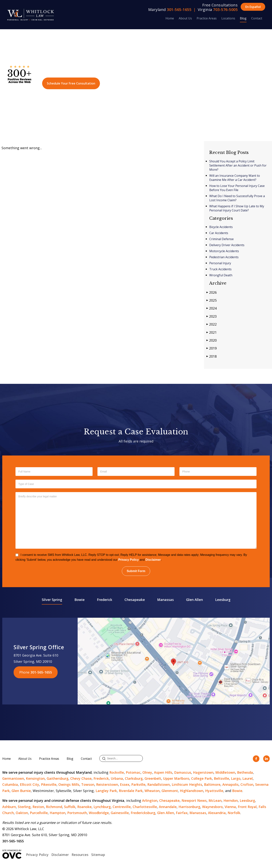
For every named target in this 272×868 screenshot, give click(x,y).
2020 (212, 340)
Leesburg (223, 600)
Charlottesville (145, 807)
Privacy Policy (129, 560)
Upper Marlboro (176, 778)
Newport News (194, 800)
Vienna (230, 807)
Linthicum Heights (187, 784)
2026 (212, 292)
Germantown (13, 778)
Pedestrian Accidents (224, 257)
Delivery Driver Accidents (227, 245)
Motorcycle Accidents (224, 251)
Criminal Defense (221, 239)
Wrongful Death (221, 275)
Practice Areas (207, 18)
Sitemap (98, 855)
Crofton (247, 784)
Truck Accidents (220, 269)
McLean (215, 800)
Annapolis (230, 784)
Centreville (122, 807)
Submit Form (136, 571)
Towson (88, 784)
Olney (147, 772)
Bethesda (245, 772)
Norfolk (234, 813)
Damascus (183, 772)
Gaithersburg (58, 778)
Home (170, 18)
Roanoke (84, 807)
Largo (236, 778)
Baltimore (212, 784)
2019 (212, 348)
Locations (228, 18)
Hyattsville (214, 791)
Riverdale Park (131, 791)
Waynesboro (212, 807)
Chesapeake (135, 600)
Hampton (58, 813)
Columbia (10, 784)
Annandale (168, 807)
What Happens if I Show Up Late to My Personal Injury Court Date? (237, 208)
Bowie (80, 600)
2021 (212, 332)
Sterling (24, 807)
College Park (202, 778)
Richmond (54, 807)
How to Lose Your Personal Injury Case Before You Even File (237, 188)
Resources (80, 855)
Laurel (248, 778)
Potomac (133, 772)
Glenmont (170, 791)
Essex (125, 784)
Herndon (231, 800)
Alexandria (217, 813)
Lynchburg (102, 807)
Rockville (117, 772)
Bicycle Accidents (221, 227)
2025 (212, 300)
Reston (38, 807)
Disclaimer (153, 560)
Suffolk (70, 807)
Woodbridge (99, 813)
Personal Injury (220, 263)
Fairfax (182, 813)
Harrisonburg (189, 807)
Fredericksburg (143, 813)
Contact (257, 18)
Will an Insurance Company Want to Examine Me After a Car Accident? (235, 178)
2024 (212, 308)
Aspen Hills (163, 772)
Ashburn (9, 807)
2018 (212, 356)
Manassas (165, 600)
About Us (185, 18)
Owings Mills (69, 784)
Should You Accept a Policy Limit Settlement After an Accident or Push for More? (238, 165)
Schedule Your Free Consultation (71, 83)
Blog (243, 18)
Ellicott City (29, 784)
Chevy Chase (81, 778)
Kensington (35, 778)
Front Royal (247, 807)
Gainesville (120, 813)
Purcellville (39, 813)
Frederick (105, 600)
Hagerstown (203, 772)
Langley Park (106, 791)
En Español (253, 7)
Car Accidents (219, 233)
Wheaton (152, 791)
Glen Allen (194, 600)
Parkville (138, 784)
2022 (212, 324)
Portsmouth (77, 813)
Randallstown (159, 784)
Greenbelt (153, 778)
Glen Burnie (21, 791)
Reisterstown (107, 784)
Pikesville (49, 784)
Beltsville (221, 778)
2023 (212, 316)
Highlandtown (192, 791)
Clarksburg (134, 778)
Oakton (22, 813)
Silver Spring (52, 600)
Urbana (117, 778)
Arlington (150, 800)
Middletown (225, 772)
